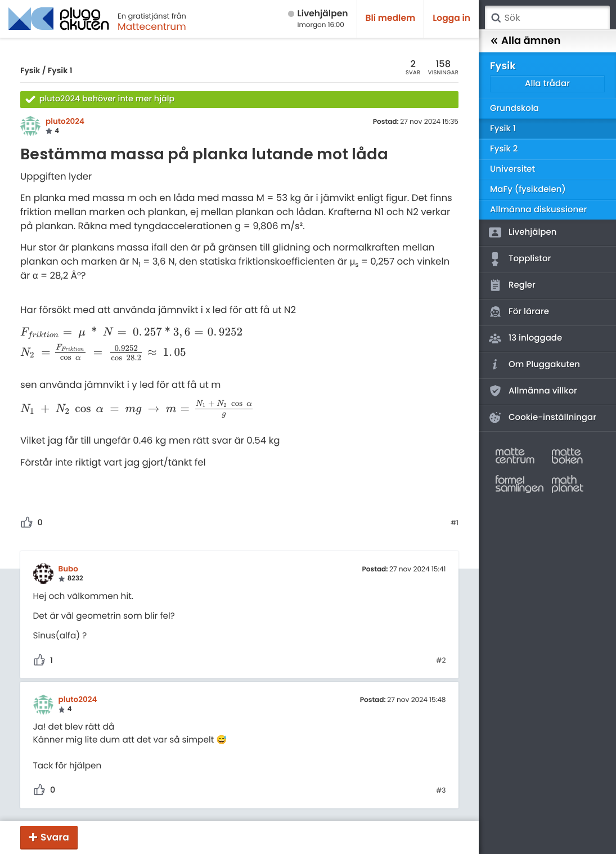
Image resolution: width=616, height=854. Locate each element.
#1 (455, 524)
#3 (441, 791)
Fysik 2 (504, 149)
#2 (441, 661)
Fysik (30, 70)
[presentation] (131, 332)
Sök (496, 18)
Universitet (512, 169)
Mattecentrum (152, 26)
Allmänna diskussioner (538, 210)
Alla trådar (547, 84)
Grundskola (514, 108)
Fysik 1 (60, 70)
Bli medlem (391, 18)
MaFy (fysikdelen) (528, 189)
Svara (55, 837)
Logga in (451, 18)
